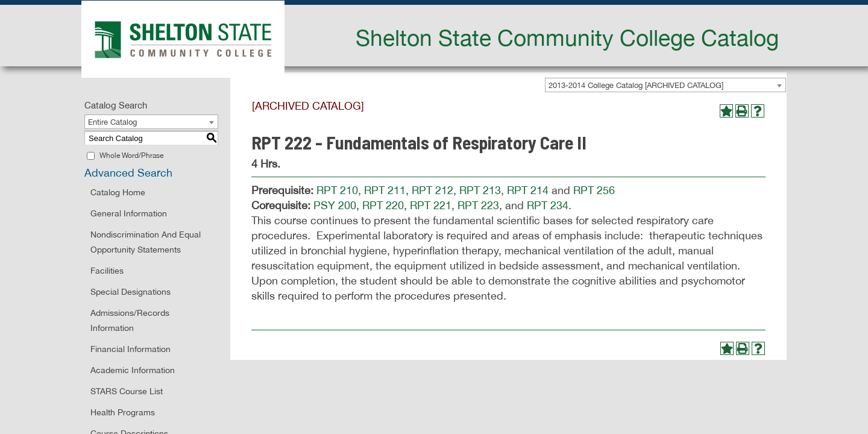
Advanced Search (128, 173)
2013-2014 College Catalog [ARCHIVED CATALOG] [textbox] (636, 85)
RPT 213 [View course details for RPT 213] (480, 190)
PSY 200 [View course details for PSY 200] (335, 205)
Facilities (107, 271)
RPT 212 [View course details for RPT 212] (432, 190)
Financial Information (131, 349)
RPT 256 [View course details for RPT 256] (594, 190)
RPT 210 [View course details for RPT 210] (337, 190)
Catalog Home (118, 192)
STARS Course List (127, 391)
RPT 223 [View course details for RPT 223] (478, 205)
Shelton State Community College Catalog (567, 37)
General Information (129, 213)
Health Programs (123, 412)
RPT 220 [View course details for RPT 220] (383, 205)
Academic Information (133, 370)
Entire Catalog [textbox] (112, 122)
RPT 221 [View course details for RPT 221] (431, 205)
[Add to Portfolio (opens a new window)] (726, 111)
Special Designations (131, 292)
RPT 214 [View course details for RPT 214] (528, 190)
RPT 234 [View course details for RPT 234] (548, 205)
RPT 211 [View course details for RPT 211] (385, 190)
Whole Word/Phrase (131, 156)
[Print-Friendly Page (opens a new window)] (742, 111)
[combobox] (665, 85)
